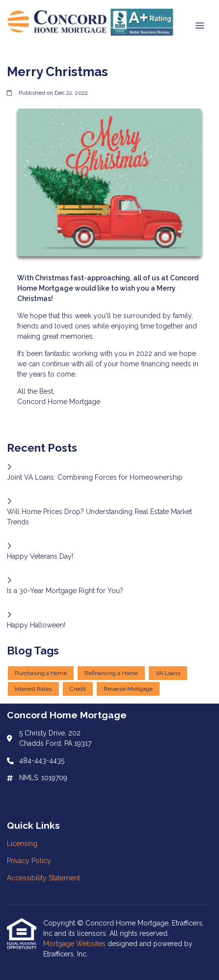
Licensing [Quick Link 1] (22, 844)
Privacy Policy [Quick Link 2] (29, 861)
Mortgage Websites (75, 944)
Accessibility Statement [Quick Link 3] (43, 878)
